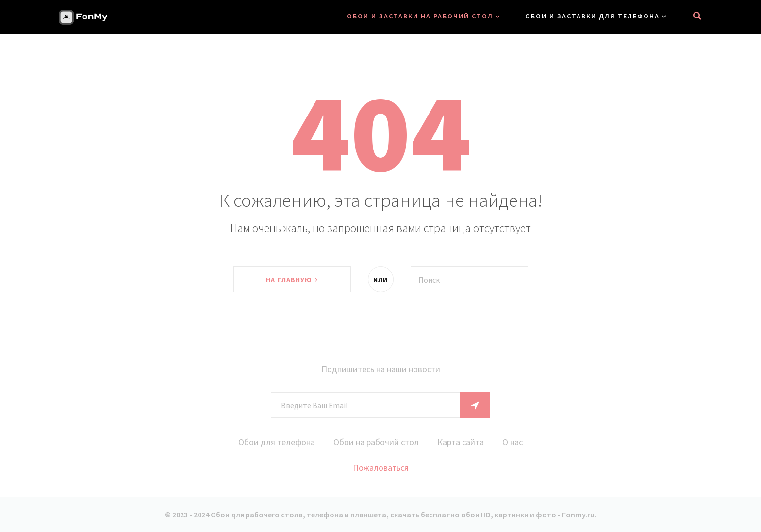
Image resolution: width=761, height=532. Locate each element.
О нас (513, 442)
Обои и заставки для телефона (592, 16)
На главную (292, 280)
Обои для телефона (277, 442)
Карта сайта (461, 442)
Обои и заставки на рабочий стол (420, 16)
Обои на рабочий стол (376, 442)
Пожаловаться (381, 468)
